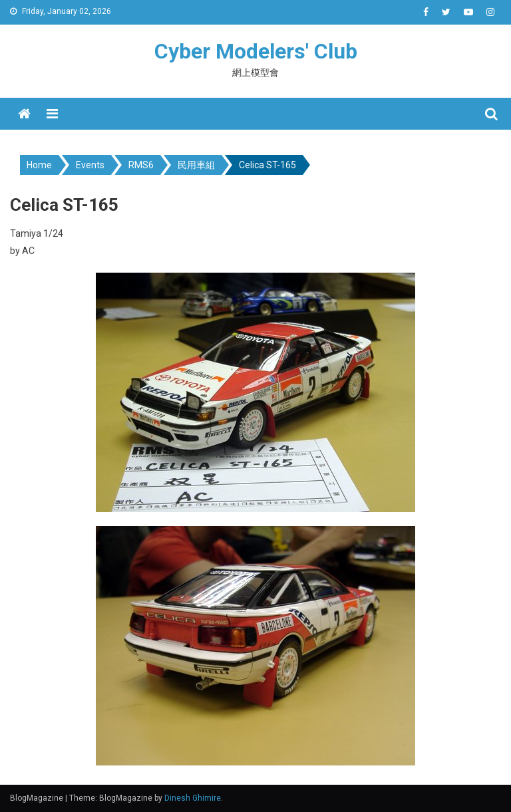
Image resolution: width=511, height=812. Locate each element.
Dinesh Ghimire (193, 798)
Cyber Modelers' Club (256, 51)
